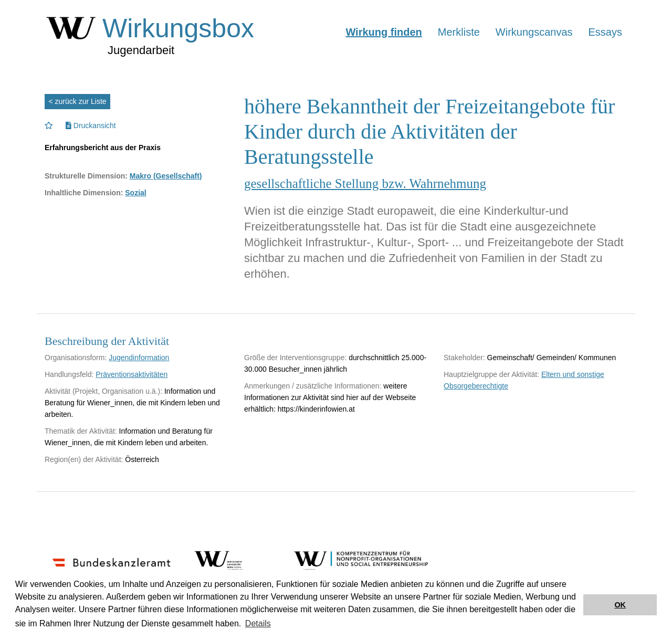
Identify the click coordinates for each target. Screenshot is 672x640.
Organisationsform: (76, 358)
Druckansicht (91, 125)
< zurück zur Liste (78, 101)
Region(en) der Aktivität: (84, 459)
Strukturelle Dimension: (86, 176)
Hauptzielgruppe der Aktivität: (491, 374)
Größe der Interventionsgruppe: (295, 358)
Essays (605, 32)
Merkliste (459, 32)
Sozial (135, 193)
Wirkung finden (384, 32)
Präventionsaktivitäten (132, 374)
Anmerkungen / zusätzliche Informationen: (313, 386)
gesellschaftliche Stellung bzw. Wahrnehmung (365, 183)
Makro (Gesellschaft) (166, 176)
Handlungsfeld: (69, 374)
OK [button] (620, 605)
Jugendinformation (139, 358)
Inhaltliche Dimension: (84, 193)
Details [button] (258, 623)
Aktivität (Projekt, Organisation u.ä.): (103, 391)
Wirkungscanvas (534, 32)
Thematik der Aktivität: (81, 431)
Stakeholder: (464, 358)
